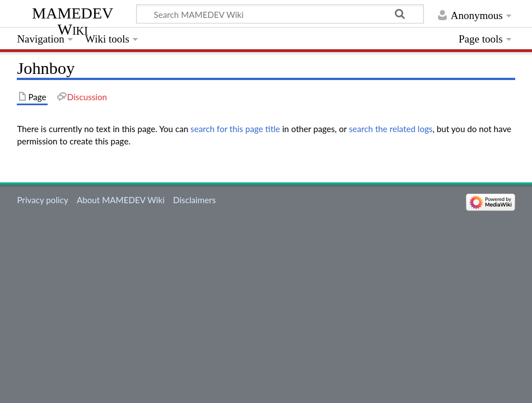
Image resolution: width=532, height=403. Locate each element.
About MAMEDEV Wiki (121, 200)
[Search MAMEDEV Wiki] (280, 14)
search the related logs (391, 129)
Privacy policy (42, 200)
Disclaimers (194, 200)
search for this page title (235, 129)
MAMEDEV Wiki (73, 21)
